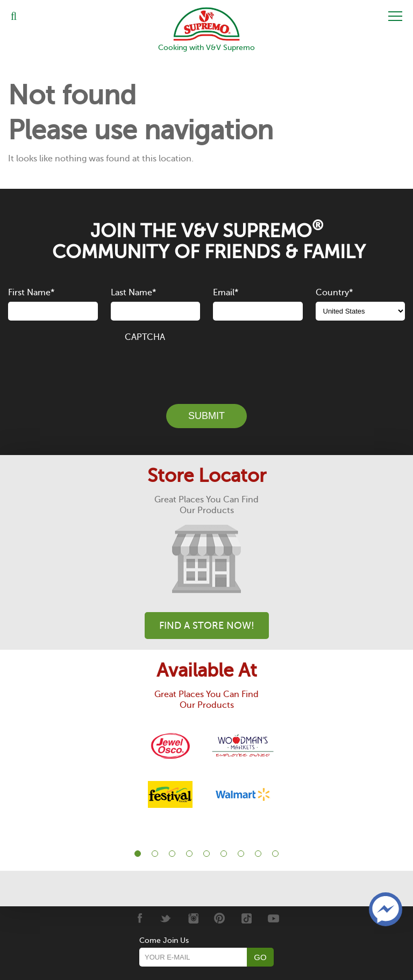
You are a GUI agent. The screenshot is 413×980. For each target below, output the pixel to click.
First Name (31, 293)
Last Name (133, 293)
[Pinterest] (220, 918)
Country (334, 293)
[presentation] (206, 367)
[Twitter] (166, 918)
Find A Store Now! (207, 626)
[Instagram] (193, 918)
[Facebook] (139, 918)
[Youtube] (273, 918)
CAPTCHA (145, 337)
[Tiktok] (247, 918)
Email (226, 293)
